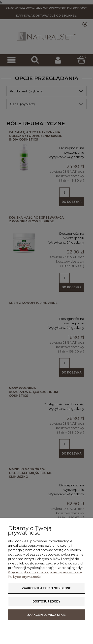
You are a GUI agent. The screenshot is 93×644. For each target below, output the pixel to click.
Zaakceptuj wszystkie (46, 615)
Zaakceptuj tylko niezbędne (46, 588)
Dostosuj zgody (47, 602)
